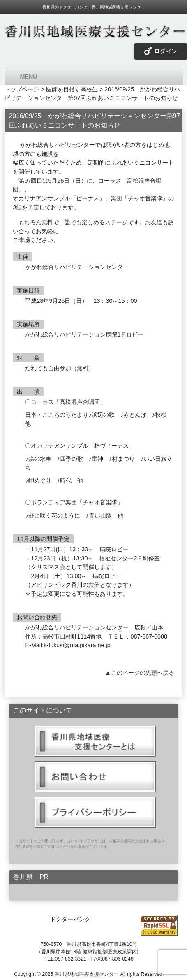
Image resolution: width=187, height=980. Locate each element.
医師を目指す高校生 (72, 89)
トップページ (22, 89)
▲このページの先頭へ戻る (139, 673)
